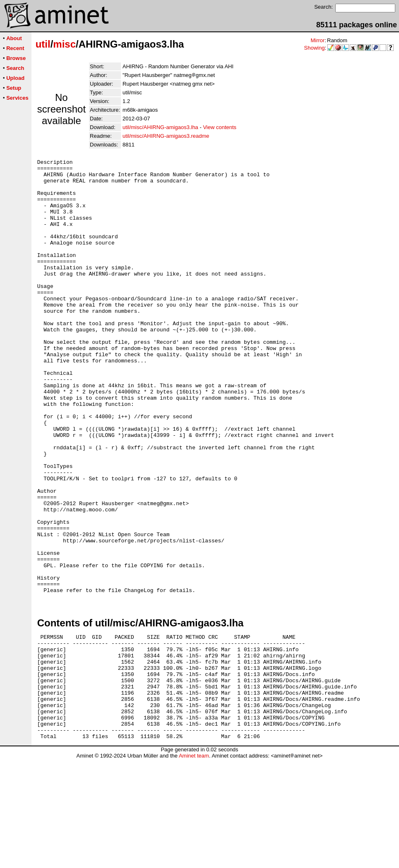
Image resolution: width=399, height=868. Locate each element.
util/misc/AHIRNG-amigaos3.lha (160, 127)
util (43, 44)
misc (64, 44)
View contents (220, 127)
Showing (315, 48)
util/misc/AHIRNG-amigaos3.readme (166, 136)
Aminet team (194, 865)
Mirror (317, 40)
